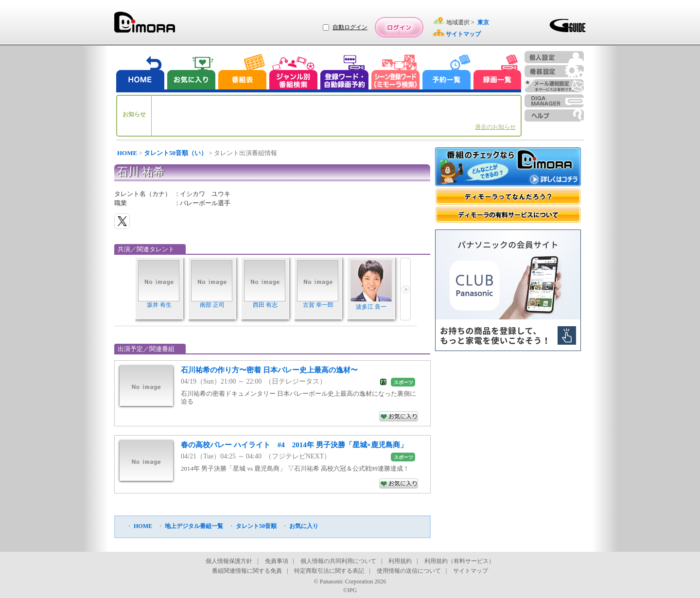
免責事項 (277, 561)
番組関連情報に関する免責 (247, 571)
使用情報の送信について (409, 571)
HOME (127, 153)
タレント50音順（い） (175, 153)
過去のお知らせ (495, 127)
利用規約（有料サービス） (459, 561)
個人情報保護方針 (229, 561)
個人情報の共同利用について (338, 561)
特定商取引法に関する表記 (329, 571)
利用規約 (400, 561)
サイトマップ (471, 571)
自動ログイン (350, 27)
